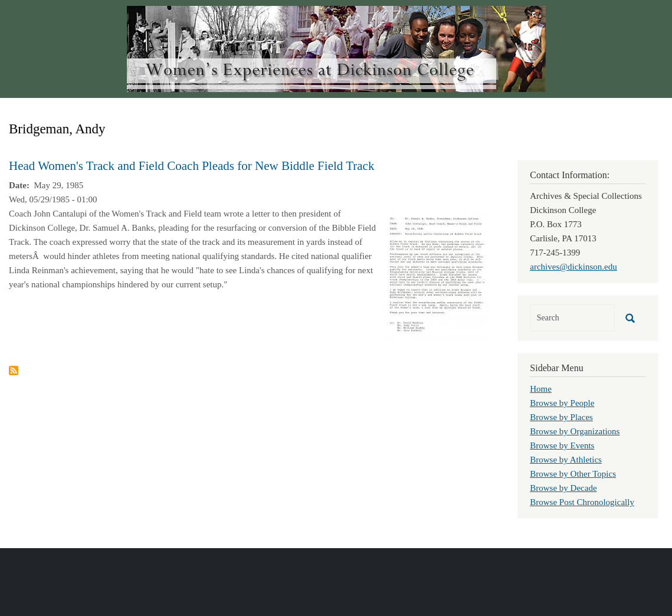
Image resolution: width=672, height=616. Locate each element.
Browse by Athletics (566, 460)
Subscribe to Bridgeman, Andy (14, 371)
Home (541, 389)
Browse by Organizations (575, 431)
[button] (436, 276)
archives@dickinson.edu (573, 267)
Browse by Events (562, 445)
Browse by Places (561, 417)
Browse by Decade (563, 488)
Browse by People (562, 403)
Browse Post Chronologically (582, 502)
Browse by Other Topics (573, 474)
